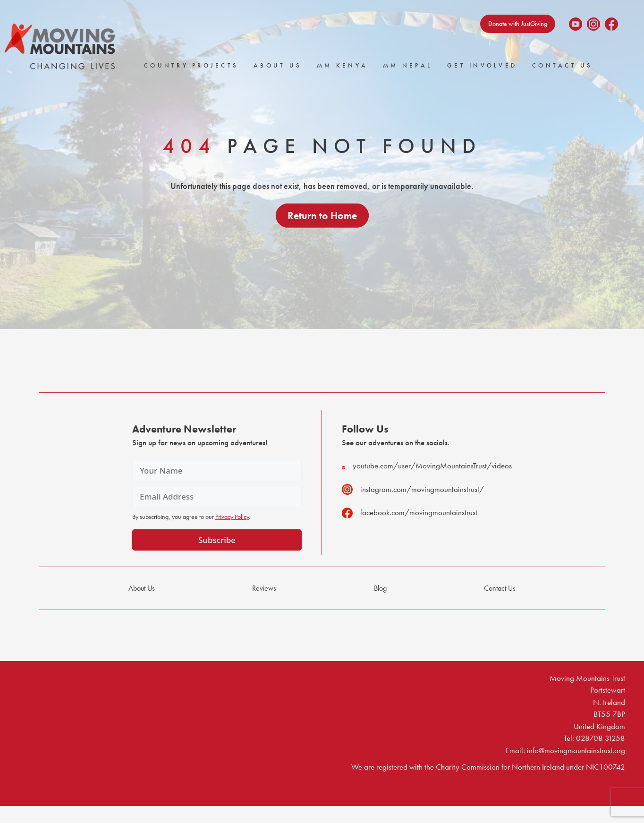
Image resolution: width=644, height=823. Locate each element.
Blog (380, 588)
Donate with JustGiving (518, 24)
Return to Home (322, 216)
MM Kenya (342, 65)
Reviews (264, 588)
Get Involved (482, 65)
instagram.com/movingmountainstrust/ (413, 489)
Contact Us (563, 65)
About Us (278, 65)
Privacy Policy (232, 517)
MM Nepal (407, 65)
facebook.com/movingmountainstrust (410, 513)
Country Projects (191, 65)
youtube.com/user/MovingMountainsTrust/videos (427, 466)
